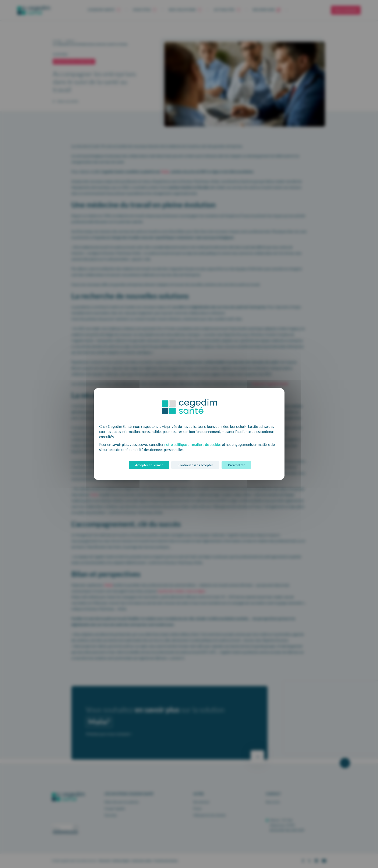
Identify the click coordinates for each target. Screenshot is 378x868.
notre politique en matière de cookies (193, 444)
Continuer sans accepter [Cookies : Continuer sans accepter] (195, 465)
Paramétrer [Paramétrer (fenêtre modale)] (236, 465)
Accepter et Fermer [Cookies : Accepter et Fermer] (149, 465)
